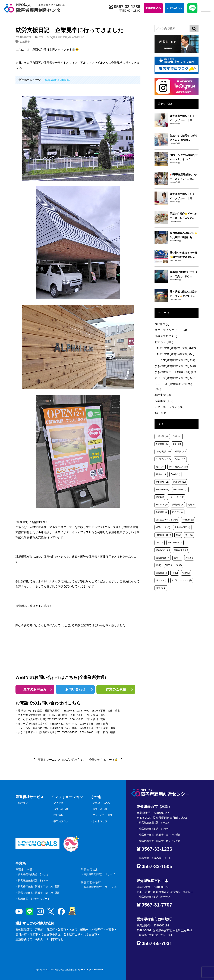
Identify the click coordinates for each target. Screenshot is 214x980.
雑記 (161, 413)
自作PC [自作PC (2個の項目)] (161, 588)
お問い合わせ (75, 689)
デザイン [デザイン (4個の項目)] (177, 512)
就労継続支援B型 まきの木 (34, 880)
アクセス (58, 803)
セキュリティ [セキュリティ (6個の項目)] (176, 497)
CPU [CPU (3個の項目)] (160, 543)
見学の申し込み (101, 803)
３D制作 (162, 324)
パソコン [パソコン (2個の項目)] (162, 580)
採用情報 (58, 815)
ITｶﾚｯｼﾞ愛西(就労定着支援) (174, 354)
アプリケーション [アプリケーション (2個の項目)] (182, 580)
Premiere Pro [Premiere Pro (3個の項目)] (164, 535)
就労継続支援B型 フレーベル (100, 887)
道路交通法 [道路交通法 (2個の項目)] (163, 558)
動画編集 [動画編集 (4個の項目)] (162, 512)
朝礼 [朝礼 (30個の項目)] (177, 444)
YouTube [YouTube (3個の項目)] (188, 520)
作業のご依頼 (116, 689)
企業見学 (25, 42)
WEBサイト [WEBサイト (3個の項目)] (163, 527)
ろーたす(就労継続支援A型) (175, 360)
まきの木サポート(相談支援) (175, 372)
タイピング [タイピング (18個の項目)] (163, 459)
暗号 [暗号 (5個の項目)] (191, 505)
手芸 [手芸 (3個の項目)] (189, 535)
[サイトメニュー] (206, 8)
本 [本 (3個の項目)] (178, 535)
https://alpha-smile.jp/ (57, 80)
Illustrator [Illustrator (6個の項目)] (162, 505)
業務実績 (163, 395)
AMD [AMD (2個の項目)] (186, 573)
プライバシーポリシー (105, 815)
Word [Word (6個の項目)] (160, 497)
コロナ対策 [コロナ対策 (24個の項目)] (163, 452)
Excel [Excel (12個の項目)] (175, 474)
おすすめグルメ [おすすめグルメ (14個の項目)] (178, 467)
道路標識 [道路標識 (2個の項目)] (162, 573)
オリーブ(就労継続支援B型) (176, 378)
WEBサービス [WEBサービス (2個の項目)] (173, 565)
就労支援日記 (76, 37)
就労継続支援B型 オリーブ (99, 874)
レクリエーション (169, 407)
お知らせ (164, 342)
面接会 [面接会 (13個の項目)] (161, 474)
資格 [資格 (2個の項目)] (189, 558)
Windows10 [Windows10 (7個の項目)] (180, 489)
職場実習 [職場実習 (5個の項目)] (178, 505)
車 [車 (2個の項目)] (158, 565)
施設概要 (23, 803)
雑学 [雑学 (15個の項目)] (160, 467)
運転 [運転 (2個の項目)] (177, 558)
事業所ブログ (61, 821)
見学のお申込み (35, 689)
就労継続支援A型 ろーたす (34, 874)
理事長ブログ (166, 336)
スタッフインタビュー (171, 330)
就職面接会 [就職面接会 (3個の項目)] (181, 550)
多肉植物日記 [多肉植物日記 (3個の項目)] (182, 527)
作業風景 (164, 401)
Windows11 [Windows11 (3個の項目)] (163, 550)
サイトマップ (100, 821)
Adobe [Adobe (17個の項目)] (180, 459)
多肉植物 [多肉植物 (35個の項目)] (162, 444)
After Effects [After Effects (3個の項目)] (175, 543)
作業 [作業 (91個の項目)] (177, 436)
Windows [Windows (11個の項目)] (162, 482)
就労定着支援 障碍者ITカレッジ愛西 (39, 893)
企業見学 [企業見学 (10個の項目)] (179, 482)
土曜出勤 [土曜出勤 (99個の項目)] (162, 436)
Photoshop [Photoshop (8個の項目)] (162, 489)
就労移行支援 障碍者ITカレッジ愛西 (39, 886)
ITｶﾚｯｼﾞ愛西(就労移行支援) (54, 37)
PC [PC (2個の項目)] (175, 573)
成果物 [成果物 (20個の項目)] (180, 452)
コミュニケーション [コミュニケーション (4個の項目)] (167, 520)
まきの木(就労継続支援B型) (176, 366)
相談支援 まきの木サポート (34, 899)
